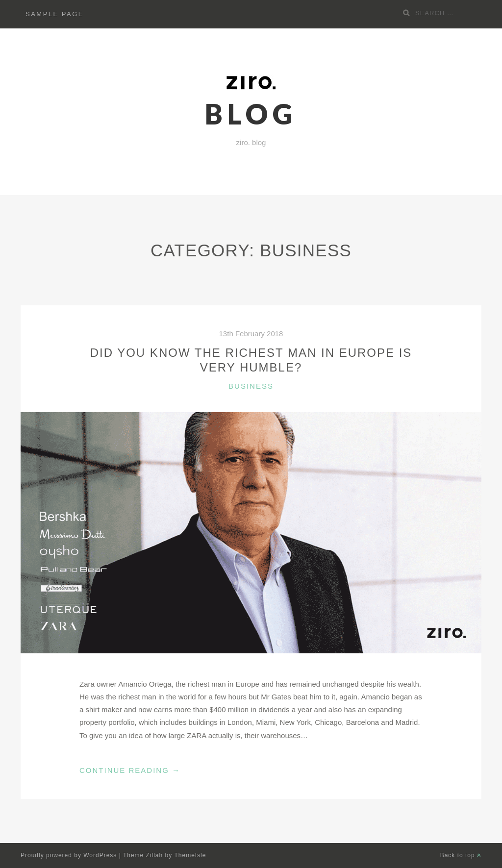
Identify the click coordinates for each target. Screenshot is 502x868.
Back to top (461, 855)
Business (251, 386)
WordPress (100, 855)
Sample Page (55, 14)
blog (251, 114)
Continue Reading (130, 770)
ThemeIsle (190, 855)
